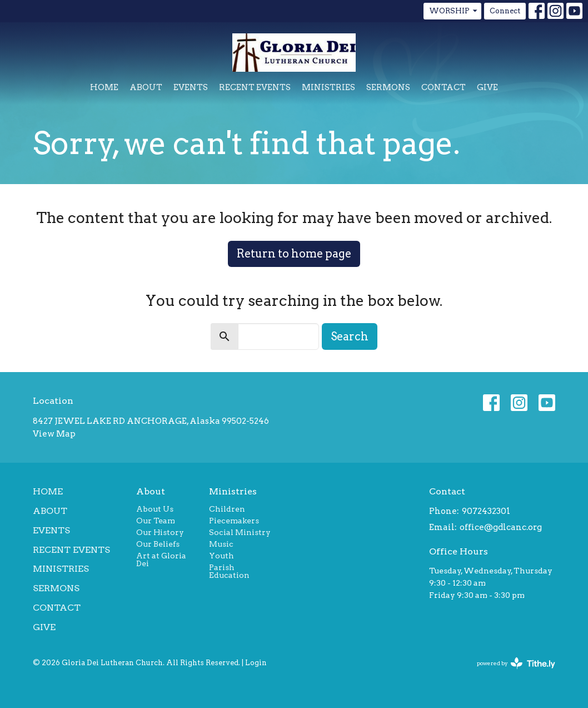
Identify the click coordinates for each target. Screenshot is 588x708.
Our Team (156, 521)
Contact (444, 87)
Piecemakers (234, 521)
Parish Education (229, 571)
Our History (160, 532)
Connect (505, 11)
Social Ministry (240, 532)
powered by (516, 663)
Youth (221, 556)
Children (227, 509)
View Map (54, 434)
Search (350, 336)
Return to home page (294, 254)
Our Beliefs (158, 544)
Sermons (388, 87)
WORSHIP (454, 11)
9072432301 (486, 511)
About (146, 87)
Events (191, 87)
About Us (155, 509)
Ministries (328, 87)
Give (487, 87)
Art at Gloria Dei (161, 560)
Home (104, 87)
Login (256, 663)
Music (221, 544)
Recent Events (255, 87)
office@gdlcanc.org (501, 527)
